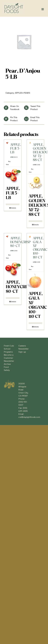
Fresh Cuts (9, 346)
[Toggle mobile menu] (43, 9)
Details (14, 208)
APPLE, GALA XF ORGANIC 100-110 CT (38, 305)
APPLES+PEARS (23, 93)
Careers (22, 346)
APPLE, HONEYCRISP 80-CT (19, 287)
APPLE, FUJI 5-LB (13, 193)
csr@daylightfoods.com (29, 417)
